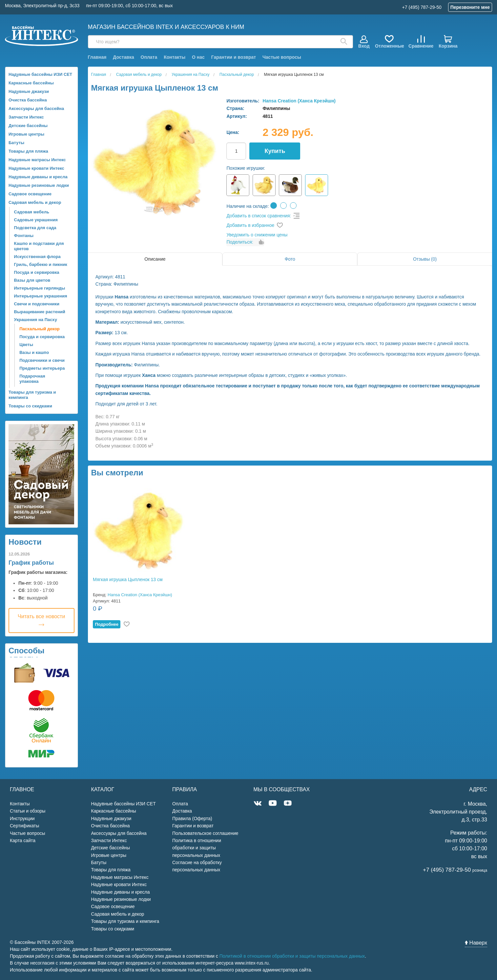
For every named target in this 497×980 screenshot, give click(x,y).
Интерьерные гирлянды (40, 288)
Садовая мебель (32, 212)
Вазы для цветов (32, 280)
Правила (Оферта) (192, 818)
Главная (97, 57)
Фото (290, 259)
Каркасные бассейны (31, 83)
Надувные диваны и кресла (38, 177)
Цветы (26, 345)
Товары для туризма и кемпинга (32, 395)
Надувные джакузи (29, 91)
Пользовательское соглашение (205, 833)
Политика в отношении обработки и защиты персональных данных (197, 848)
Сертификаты (24, 826)
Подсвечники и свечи (42, 360)
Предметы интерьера (42, 368)
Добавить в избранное (250, 225)
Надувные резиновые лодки (39, 185)
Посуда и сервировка (37, 272)
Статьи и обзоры (28, 811)
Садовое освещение (30, 194)
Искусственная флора (37, 257)
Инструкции (22, 818)
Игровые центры (26, 134)
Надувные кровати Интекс (36, 168)
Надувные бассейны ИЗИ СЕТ (40, 74)
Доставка (123, 57)
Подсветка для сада (35, 228)
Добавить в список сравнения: (259, 216)
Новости (25, 542)
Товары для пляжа (28, 151)
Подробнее (107, 624)
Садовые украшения (36, 220)
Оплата (149, 57)
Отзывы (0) (425, 259)
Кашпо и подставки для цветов (39, 246)
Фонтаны (24, 236)
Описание (155, 259)
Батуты (16, 143)
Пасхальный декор (40, 329)
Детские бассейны (28, 126)
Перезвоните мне (470, 7)
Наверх (476, 943)
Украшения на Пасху (36, 320)
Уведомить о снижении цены (257, 235)
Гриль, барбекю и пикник (41, 264)
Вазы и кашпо (34, 352)
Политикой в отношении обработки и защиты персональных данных (292, 956)
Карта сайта (23, 840)
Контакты (175, 57)
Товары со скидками (30, 406)
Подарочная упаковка (32, 379)
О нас (198, 57)
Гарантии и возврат (234, 57)
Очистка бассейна (28, 100)
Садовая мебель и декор (35, 202)
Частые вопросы (282, 57)
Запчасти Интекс (26, 117)
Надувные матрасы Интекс (37, 160)
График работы (31, 563)
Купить (275, 151)
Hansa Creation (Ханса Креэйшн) (299, 101)
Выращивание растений (40, 312)
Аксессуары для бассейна (36, 109)
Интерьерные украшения (41, 296)
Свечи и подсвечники (37, 304)
